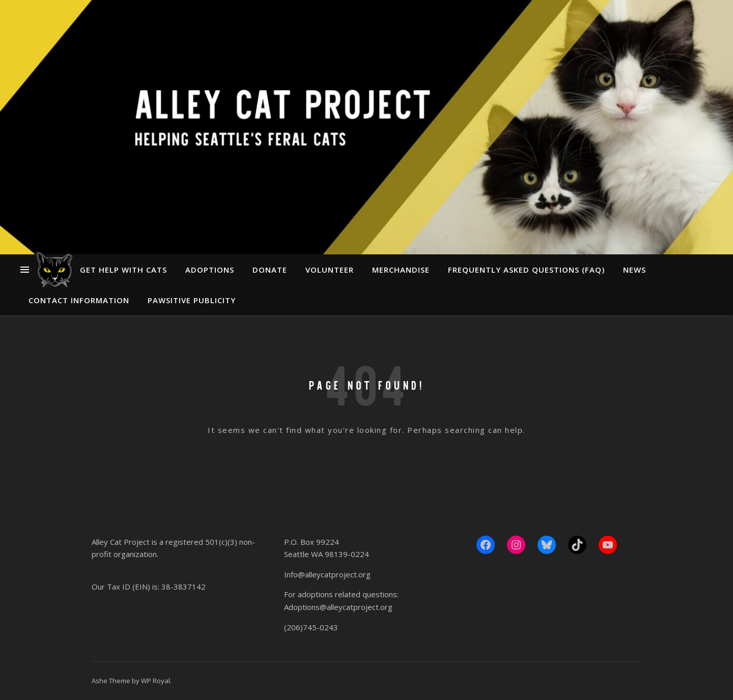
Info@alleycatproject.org (327, 574)
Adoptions (210, 270)
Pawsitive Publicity (192, 300)
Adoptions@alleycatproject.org (338, 607)
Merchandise (401, 270)
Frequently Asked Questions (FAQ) (526, 270)
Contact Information (79, 300)
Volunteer (330, 270)
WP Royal (156, 681)
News (635, 270)
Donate (270, 270)
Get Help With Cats (123, 270)
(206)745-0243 (311, 627)
